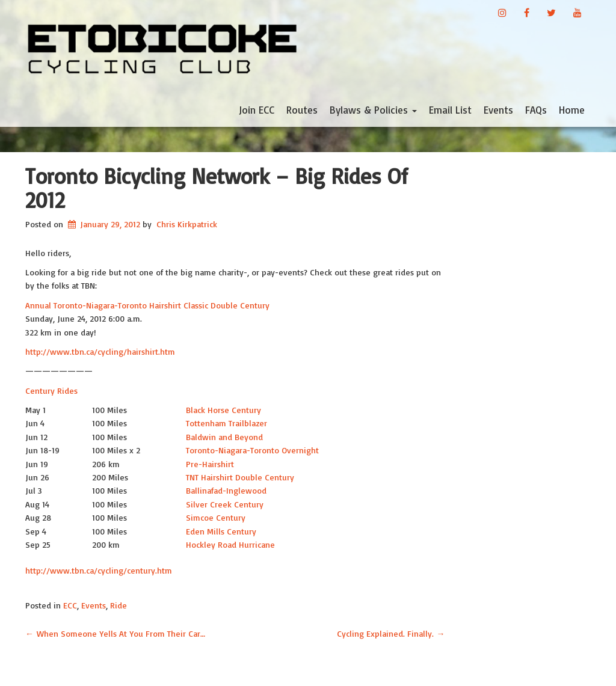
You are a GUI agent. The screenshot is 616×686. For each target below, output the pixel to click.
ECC (70, 605)
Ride (119, 605)
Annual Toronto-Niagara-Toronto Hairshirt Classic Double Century (147, 305)
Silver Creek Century (225, 504)
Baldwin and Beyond (224, 437)
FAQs (536, 110)
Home (572, 110)
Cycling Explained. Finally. (391, 633)
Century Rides (51, 390)
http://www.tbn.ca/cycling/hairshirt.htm (100, 351)
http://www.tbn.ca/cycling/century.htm (99, 570)
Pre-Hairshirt (210, 464)
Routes (302, 110)
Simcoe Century (216, 517)
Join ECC (257, 110)
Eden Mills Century (221, 531)
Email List (450, 110)
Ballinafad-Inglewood (226, 490)
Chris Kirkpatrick (187, 224)
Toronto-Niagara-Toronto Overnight (252, 450)
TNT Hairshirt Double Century (240, 477)
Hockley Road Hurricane (230, 544)
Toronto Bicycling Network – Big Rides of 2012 (217, 188)
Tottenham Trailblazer (226, 423)
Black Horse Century (223, 410)
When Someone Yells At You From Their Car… (115, 633)
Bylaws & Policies (373, 110)
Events (498, 110)
